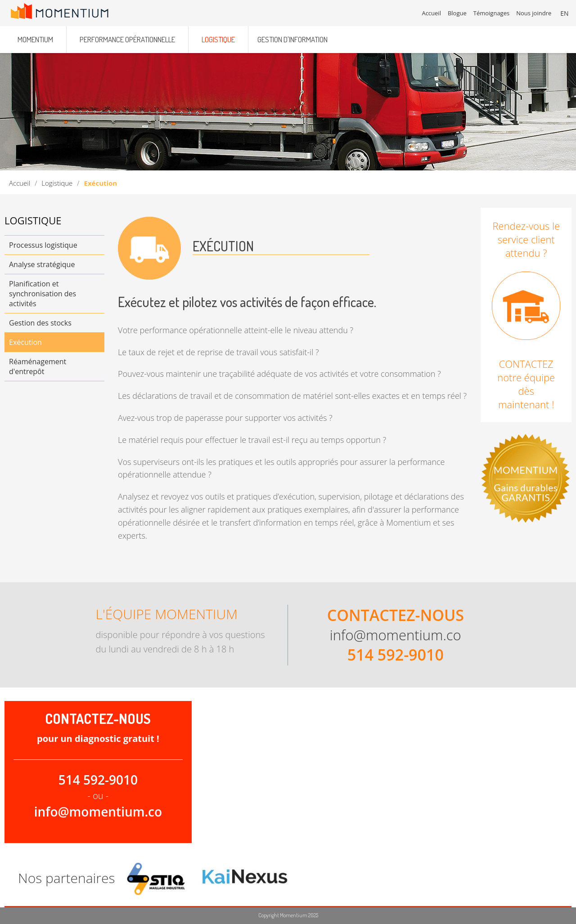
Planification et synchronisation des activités (43, 294)
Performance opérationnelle (127, 37)
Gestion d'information (292, 37)
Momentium (35, 37)
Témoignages (492, 13)
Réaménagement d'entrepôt (38, 366)
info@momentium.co (396, 635)
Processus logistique (43, 245)
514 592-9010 (396, 655)
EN (565, 13)
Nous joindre (535, 13)
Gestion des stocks (40, 323)
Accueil (20, 183)
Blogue (458, 13)
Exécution (25, 342)
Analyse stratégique (42, 264)
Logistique (57, 183)
